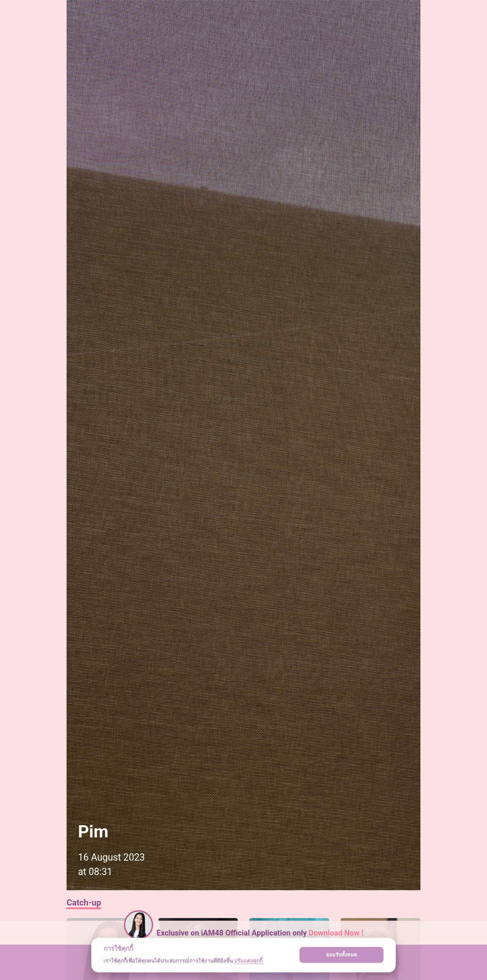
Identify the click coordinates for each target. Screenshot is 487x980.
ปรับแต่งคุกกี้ (249, 961)
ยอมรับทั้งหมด (342, 955)
